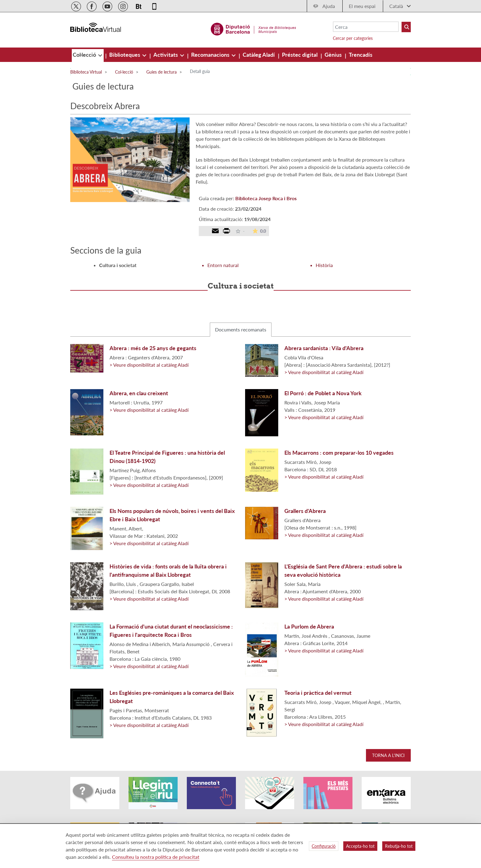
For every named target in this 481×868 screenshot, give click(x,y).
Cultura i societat (118, 265)
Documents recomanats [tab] (241, 329)
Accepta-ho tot (360, 846)
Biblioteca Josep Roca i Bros (266, 198)
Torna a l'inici (388, 755)
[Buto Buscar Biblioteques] (406, 27)
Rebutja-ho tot (399, 846)
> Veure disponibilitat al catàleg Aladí (149, 365)
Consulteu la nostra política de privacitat (156, 857)
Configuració (324, 846)
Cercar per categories (353, 38)
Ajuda (329, 6)
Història (324, 265)
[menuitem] (85, 55)
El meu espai (362, 6)
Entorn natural (223, 265)
